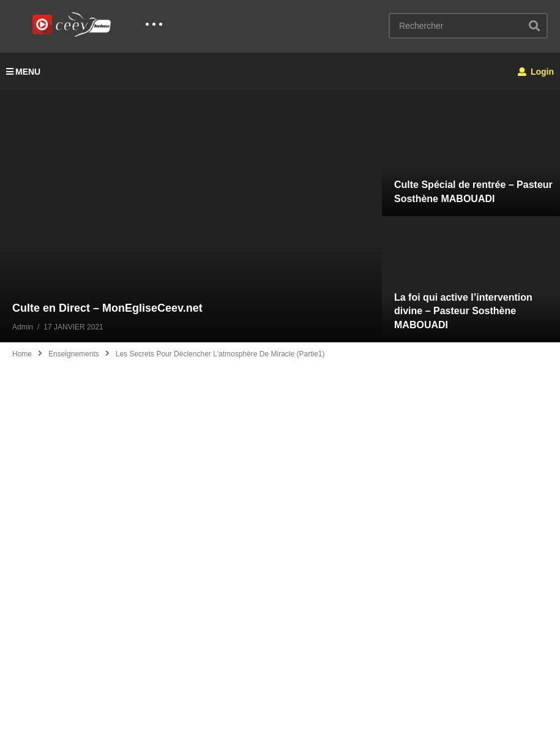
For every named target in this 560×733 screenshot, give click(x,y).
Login (536, 72)
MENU (23, 72)
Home (22, 354)
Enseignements (74, 354)
